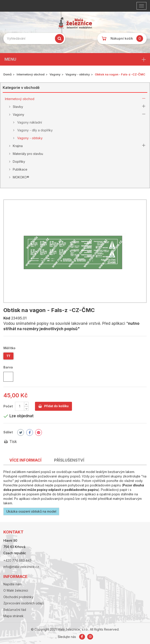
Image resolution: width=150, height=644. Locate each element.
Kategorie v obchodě (21, 88)
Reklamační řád (15, 610)
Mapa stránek (13, 616)
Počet (8, 406)
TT (8, 356)
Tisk (10, 442)
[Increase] (26, 404)
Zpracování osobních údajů (24, 603)
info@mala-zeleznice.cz (21, 567)
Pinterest (39, 432)
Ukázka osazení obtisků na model (31, 511)
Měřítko (10, 348)
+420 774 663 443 (17, 560)
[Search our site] (34, 39)
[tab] (25, 459)
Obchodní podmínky (18, 597)
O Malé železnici (16, 590)
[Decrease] (26, 409)
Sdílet (8, 432)
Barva (8, 367)
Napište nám (12, 584)
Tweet (21, 432)
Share (30, 432)
